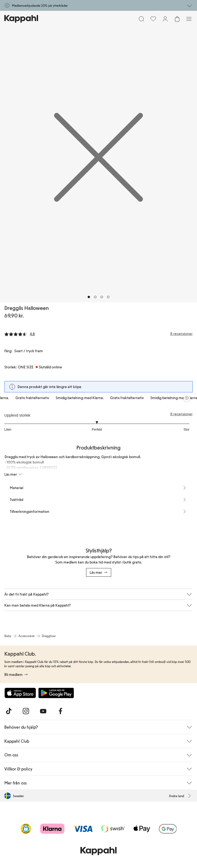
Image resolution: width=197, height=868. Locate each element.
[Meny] (189, 19)
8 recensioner (181, 414)
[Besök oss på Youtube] (43, 711)
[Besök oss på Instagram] (26, 711)
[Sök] (141, 19)
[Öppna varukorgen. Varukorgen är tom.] (177, 19)
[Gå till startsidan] (21, 19)
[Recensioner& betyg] (98, 334)
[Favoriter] (153, 19)
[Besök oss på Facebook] (60, 711)
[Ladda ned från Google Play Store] (56, 693)
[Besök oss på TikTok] (9, 711)
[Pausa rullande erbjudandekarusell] (187, 398)
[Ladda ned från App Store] (20, 693)
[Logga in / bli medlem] (165, 19)
